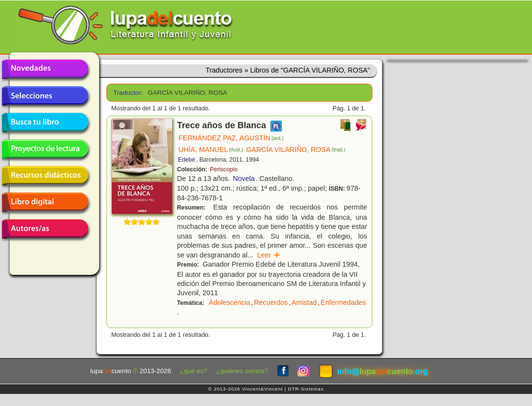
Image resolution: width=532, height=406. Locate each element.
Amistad (304, 302)
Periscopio (224, 169)
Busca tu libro (45, 122)
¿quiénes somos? (242, 371)
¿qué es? (194, 371)
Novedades (45, 69)
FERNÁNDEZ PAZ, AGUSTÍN (231, 138)
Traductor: (127, 93)
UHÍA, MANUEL (211, 150)
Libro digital (45, 202)
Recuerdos (271, 302)
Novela (244, 179)
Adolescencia (230, 302)
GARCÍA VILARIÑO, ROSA (296, 150)
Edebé (186, 160)
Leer (269, 255)
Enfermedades (343, 302)
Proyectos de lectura (45, 149)
